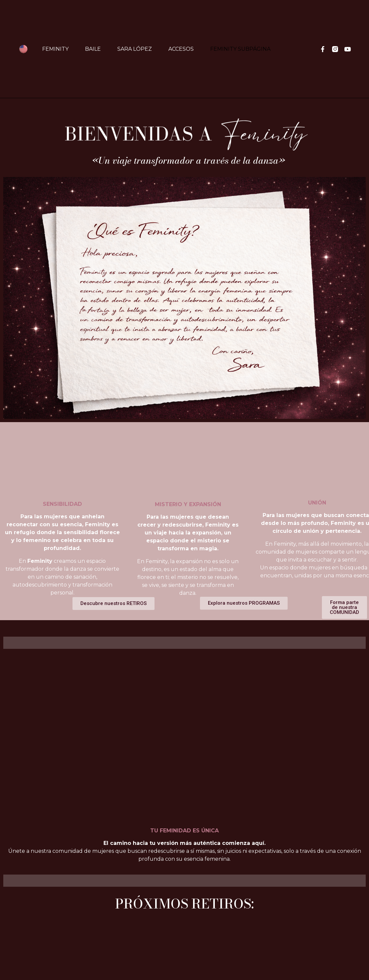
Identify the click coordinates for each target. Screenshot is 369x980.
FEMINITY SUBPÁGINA (240, 49)
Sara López (135, 49)
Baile (93, 49)
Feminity (55, 49)
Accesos (181, 49)
